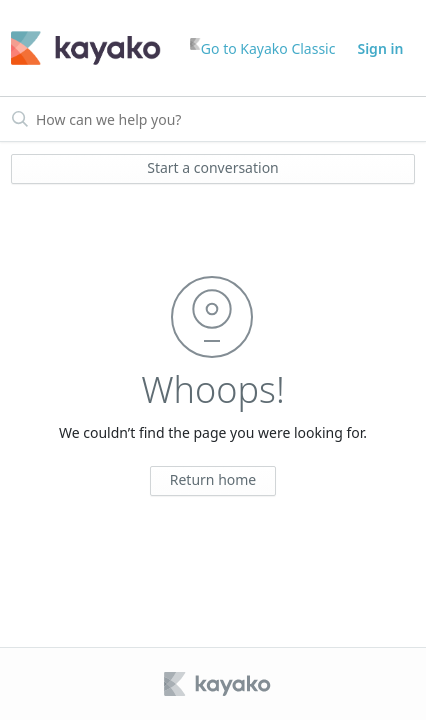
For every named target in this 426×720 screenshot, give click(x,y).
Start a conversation (213, 167)
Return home (213, 479)
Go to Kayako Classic (263, 48)
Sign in (380, 48)
